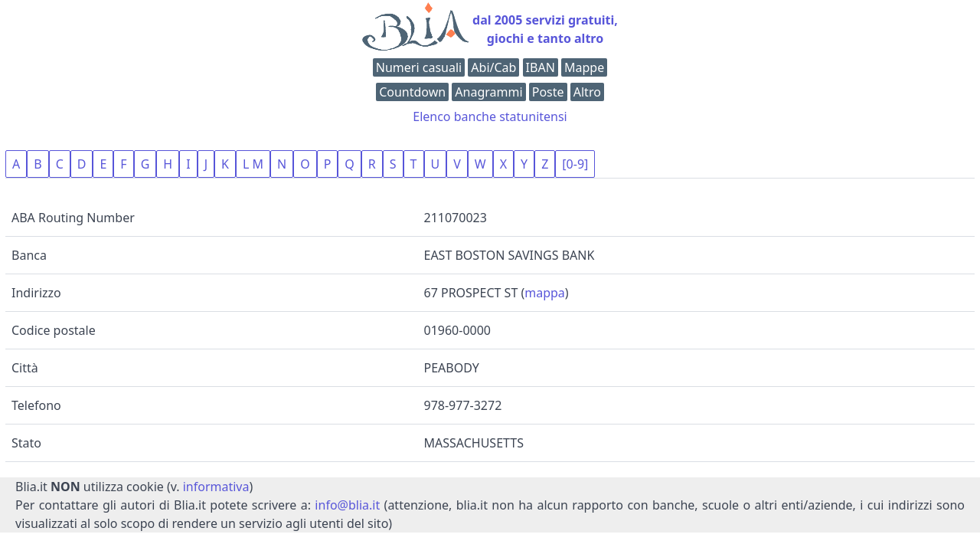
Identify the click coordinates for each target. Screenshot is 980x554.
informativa (216, 487)
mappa (545, 293)
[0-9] (575, 164)
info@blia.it (347, 505)
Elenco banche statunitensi (490, 116)
